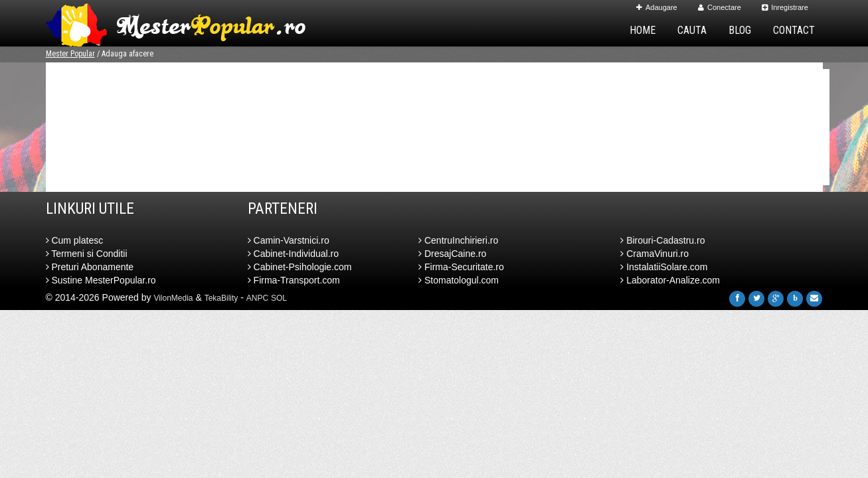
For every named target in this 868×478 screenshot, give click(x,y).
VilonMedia (173, 298)
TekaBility (221, 298)
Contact (794, 30)
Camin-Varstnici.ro (289, 240)
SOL (279, 298)
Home (643, 30)
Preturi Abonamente (90, 267)
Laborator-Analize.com (670, 280)
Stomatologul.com (459, 280)
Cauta (692, 30)
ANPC (257, 298)
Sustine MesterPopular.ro (101, 280)
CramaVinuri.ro (654, 254)
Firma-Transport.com (294, 280)
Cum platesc (75, 240)
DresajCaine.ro (452, 254)
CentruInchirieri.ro (458, 240)
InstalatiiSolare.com (664, 267)
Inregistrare (785, 7)
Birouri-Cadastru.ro (662, 240)
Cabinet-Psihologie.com (300, 267)
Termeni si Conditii (87, 254)
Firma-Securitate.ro (461, 267)
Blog (740, 30)
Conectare (720, 7)
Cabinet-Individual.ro (293, 254)
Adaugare (657, 7)
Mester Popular (70, 54)
